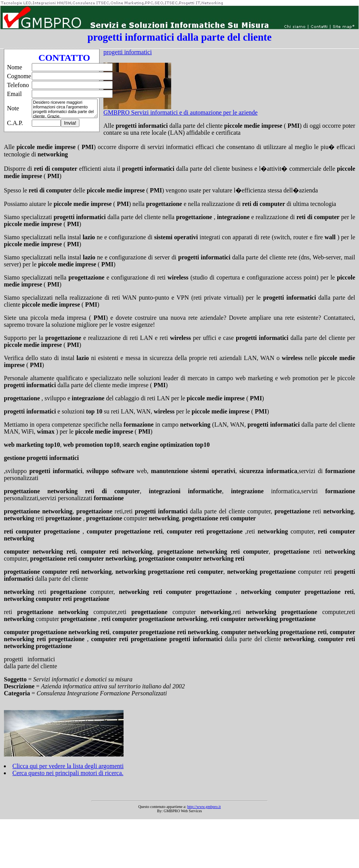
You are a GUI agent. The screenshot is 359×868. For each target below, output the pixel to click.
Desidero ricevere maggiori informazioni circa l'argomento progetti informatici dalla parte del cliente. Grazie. (65, 108)
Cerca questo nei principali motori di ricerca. (68, 773)
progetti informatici (128, 52)
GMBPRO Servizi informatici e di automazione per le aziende (180, 112)
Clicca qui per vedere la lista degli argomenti (68, 766)
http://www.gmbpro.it (204, 807)
